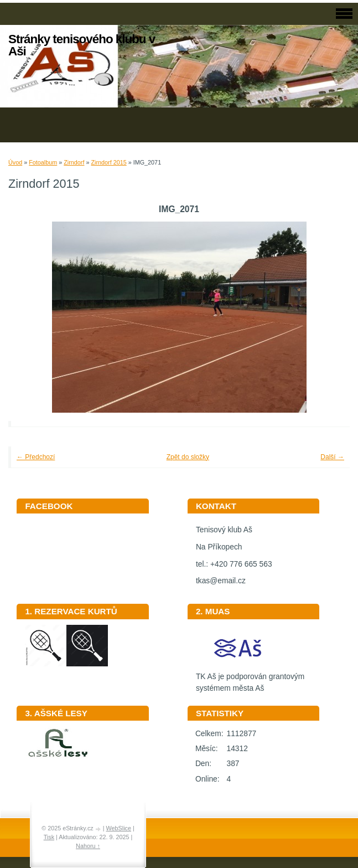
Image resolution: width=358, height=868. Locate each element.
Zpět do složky (188, 457)
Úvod (15, 162)
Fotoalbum (43, 162)
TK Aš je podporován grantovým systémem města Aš (250, 679)
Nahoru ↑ (88, 846)
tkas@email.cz (221, 581)
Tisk (49, 837)
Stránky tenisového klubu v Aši (82, 45)
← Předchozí (36, 457)
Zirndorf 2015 (108, 162)
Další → (332, 457)
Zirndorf (74, 162)
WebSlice (119, 828)
